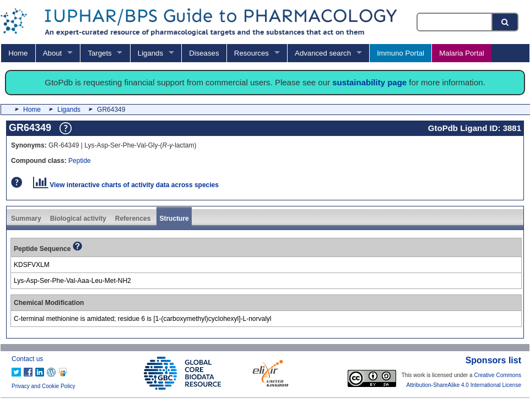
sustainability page (369, 82)
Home (18, 53)
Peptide (80, 161)
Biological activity (78, 219)
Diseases (204, 53)
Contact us (27, 359)
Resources (252, 53)
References (133, 219)
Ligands (150, 53)
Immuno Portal (401, 53)
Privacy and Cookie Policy (44, 386)
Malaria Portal (461, 53)
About (52, 53)
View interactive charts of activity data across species (126, 185)
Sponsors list (493, 360)
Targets (99, 53)
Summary (26, 219)
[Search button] (506, 22)
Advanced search (323, 53)
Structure (174, 219)
